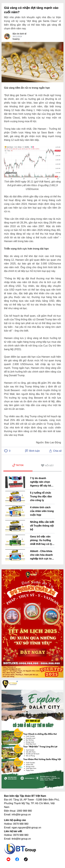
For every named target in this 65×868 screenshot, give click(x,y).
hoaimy (16, 39)
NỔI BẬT (47, 466)
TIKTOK (18, 465)
